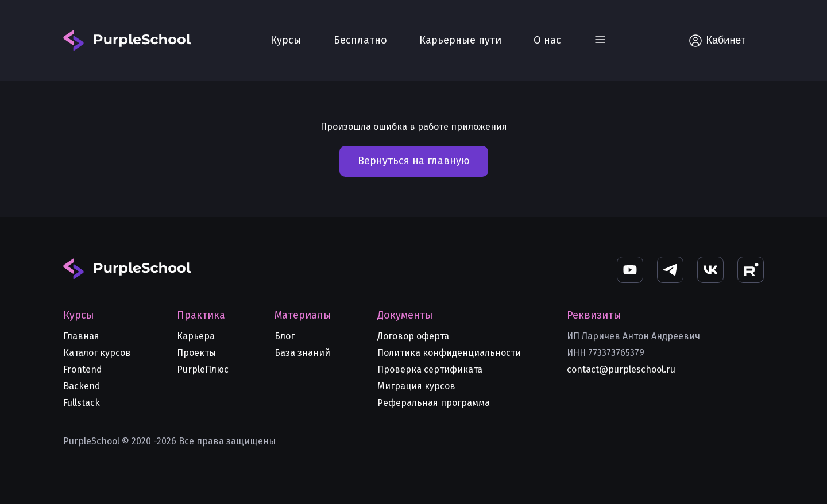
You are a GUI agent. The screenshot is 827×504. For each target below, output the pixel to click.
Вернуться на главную (414, 161)
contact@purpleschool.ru (621, 369)
